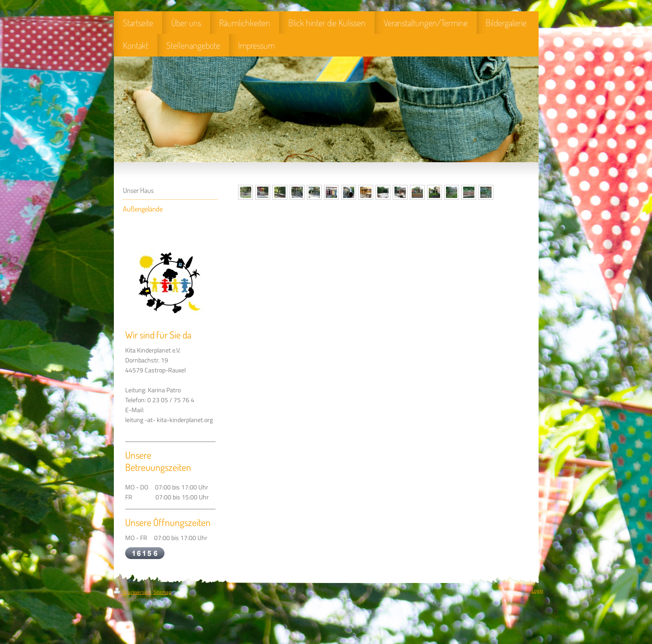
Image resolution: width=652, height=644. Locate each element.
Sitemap (162, 592)
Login (537, 591)
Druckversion (133, 592)
